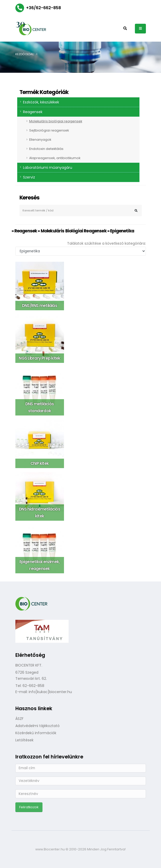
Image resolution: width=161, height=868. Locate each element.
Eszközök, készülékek (41, 102)
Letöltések (24, 740)
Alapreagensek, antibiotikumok (55, 158)
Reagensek (33, 112)
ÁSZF (19, 719)
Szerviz (29, 177)
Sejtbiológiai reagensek (49, 130)
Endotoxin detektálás (46, 149)
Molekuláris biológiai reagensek (56, 121)
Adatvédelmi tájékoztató (37, 726)
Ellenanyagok (40, 140)
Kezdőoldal (25, 54)
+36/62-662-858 (44, 8)
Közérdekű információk (36, 733)
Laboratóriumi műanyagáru (48, 168)
